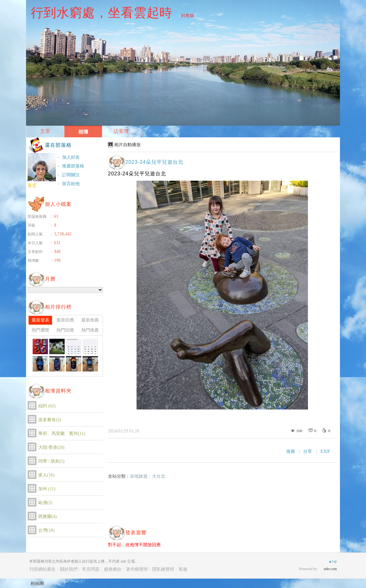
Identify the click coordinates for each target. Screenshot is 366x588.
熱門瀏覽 (40, 330)
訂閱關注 (71, 175)
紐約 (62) (47, 406)
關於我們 (69, 569)
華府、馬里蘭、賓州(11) (62, 434)
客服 (183, 569)
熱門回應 (65, 330)
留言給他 (71, 184)
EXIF (325, 451)
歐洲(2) (45, 503)
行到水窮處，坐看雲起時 (102, 13)
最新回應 (65, 320)
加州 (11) (47, 489)
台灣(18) (46, 530)
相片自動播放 (127, 145)
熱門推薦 (90, 330)
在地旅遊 (139, 476)
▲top (333, 561)
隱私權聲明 (163, 569)
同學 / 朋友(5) (51, 461)
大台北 (159, 476)
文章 (45, 131)
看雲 (32, 186)
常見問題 (91, 569)
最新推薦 (90, 320)
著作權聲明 (137, 569)
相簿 (83, 132)
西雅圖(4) (47, 517)
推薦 (291, 451)
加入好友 (71, 157)
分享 (308, 451)
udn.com (330, 569)
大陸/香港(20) (51, 447)
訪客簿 (121, 131)
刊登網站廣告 (42, 569)
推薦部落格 (73, 166)
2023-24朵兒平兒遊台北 (154, 162)
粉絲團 (37, 583)
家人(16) (46, 475)
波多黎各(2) (50, 420)
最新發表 (40, 320)
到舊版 (188, 16)
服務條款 (113, 569)
